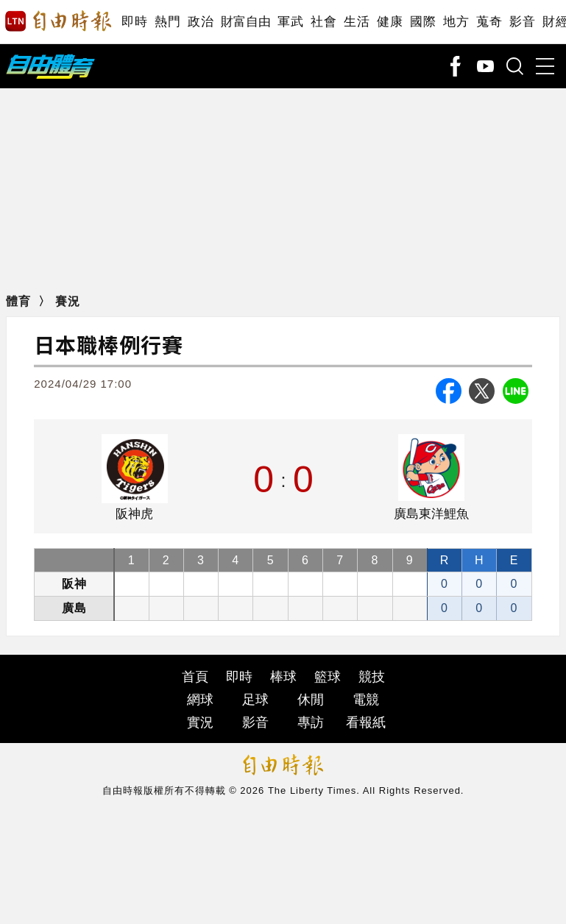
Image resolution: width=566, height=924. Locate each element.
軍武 (290, 22)
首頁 (195, 677)
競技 (372, 677)
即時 (134, 22)
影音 (522, 22)
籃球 (328, 677)
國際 (423, 22)
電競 (366, 700)
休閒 (311, 700)
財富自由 (245, 22)
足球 (255, 700)
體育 (18, 301)
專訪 (311, 722)
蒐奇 (489, 22)
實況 (200, 722)
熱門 (167, 22)
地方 (456, 22)
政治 (201, 22)
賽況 (68, 301)
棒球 (283, 677)
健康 (390, 22)
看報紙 (366, 722)
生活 (357, 22)
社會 (323, 22)
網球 (200, 700)
